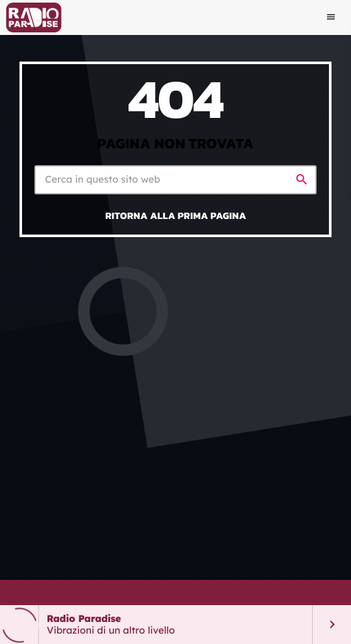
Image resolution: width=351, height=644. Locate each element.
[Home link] (33, 17)
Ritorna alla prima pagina (176, 215)
